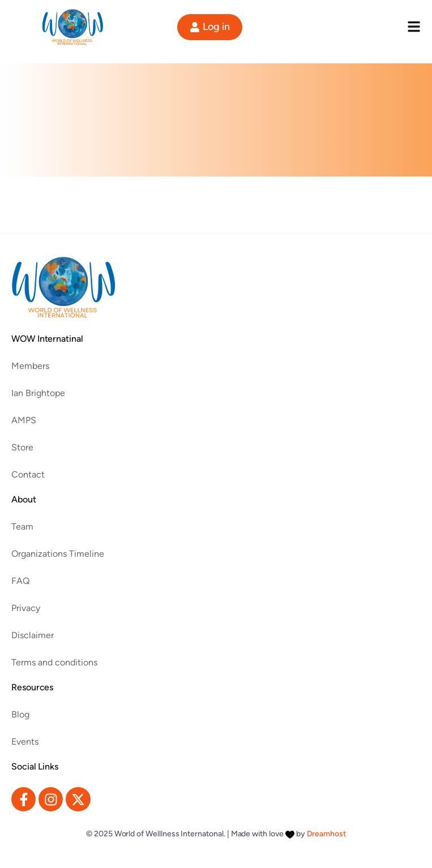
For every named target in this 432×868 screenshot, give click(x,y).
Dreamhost (327, 834)
